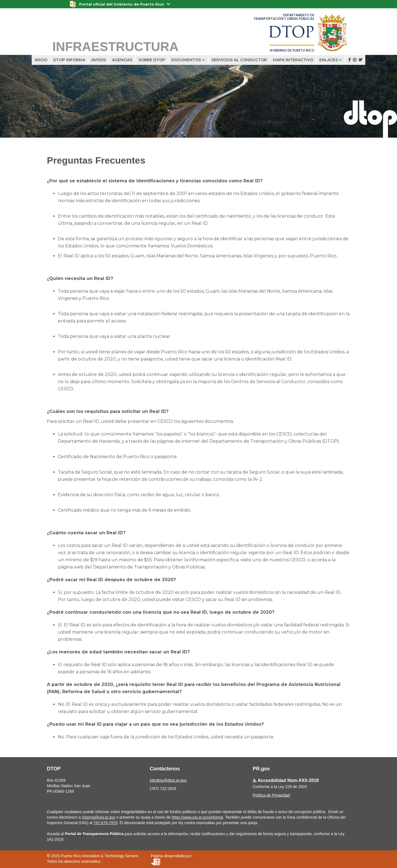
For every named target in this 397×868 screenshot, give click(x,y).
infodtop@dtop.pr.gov (168, 780)
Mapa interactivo (293, 60)
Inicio (41, 60)
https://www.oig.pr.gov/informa (197, 817)
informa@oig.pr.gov (99, 817)
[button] (188, 60)
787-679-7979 (105, 823)
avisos (99, 60)
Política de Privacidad (271, 795)
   (355, 60)
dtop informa (69, 60)
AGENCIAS (122, 60)
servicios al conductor (239, 60)
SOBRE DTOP (152, 60)
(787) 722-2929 (163, 789)
